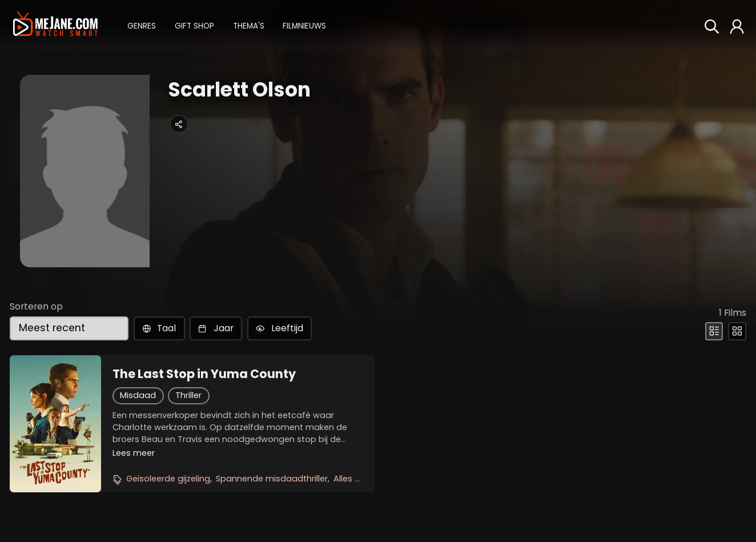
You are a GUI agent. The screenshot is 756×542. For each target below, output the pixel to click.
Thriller (188, 395)
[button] (142, 25)
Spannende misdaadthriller (272, 479)
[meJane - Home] (55, 25)
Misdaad (138, 395)
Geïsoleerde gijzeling (168, 479)
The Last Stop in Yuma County (204, 374)
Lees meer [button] (134, 453)
